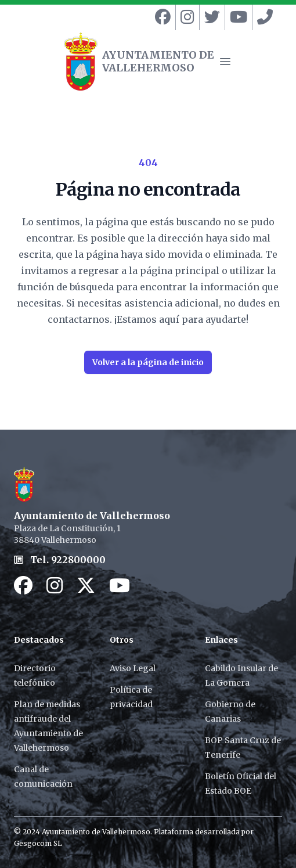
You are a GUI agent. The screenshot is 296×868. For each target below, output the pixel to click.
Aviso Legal (133, 668)
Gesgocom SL (38, 843)
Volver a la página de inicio (148, 362)
